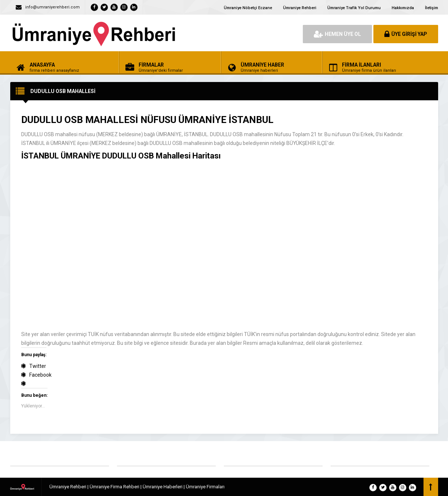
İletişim (432, 8)
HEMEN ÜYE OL (337, 34)
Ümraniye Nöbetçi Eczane (248, 8)
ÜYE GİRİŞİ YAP (406, 34)
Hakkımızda (403, 8)
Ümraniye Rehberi (300, 8)
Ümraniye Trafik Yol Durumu (354, 8)
